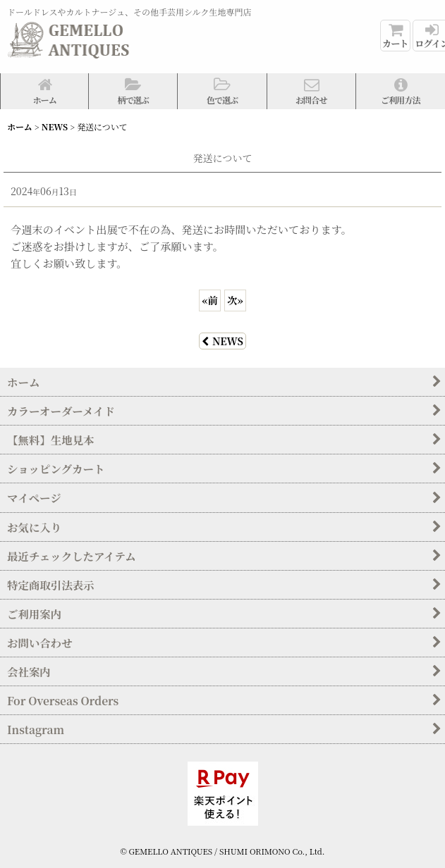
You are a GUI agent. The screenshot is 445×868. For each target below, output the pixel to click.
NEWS (223, 341)
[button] (133, 91)
